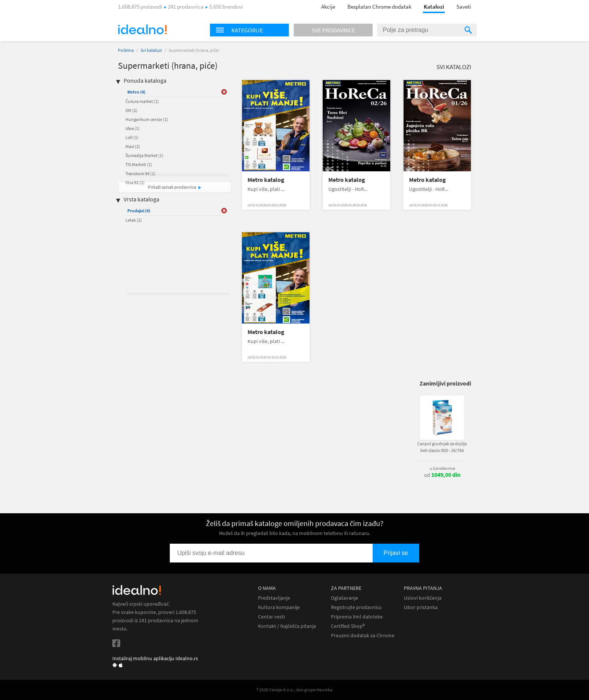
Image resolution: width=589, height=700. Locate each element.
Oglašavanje (344, 598)
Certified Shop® (348, 626)
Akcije (328, 7)
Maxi (133, 146)
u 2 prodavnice (442, 468)
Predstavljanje (274, 598)
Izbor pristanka (421, 607)
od (442, 475)
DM (131, 110)
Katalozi (434, 7)
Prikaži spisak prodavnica (172, 187)
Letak (134, 220)
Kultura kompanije (279, 607)
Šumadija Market (144, 155)
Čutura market (142, 101)
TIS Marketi (139, 164)
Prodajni (139, 211)
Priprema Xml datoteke (357, 617)
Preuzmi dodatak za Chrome (363, 636)
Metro (136, 92)
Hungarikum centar (147, 119)
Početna (126, 50)
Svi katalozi (151, 50)
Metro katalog (266, 180)
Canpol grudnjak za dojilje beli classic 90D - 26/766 (442, 447)
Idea (133, 128)
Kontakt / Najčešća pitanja (287, 626)
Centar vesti (271, 617)
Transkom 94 (140, 173)
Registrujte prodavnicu (356, 607)
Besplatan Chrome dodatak (379, 7)
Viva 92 (135, 182)
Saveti (464, 7)
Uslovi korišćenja (423, 598)
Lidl (132, 137)
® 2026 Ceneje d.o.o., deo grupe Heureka (294, 690)
